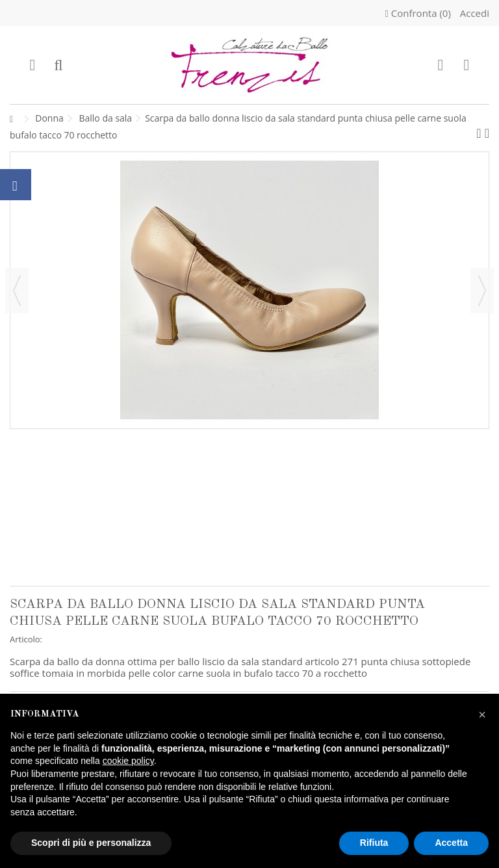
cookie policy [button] (128, 761)
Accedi (473, 13)
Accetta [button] (451, 843)
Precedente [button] (17, 291)
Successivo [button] (482, 291)
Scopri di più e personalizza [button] (91, 843)
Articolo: (26, 639)
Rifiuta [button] (374, 843)
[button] (482, 715)
